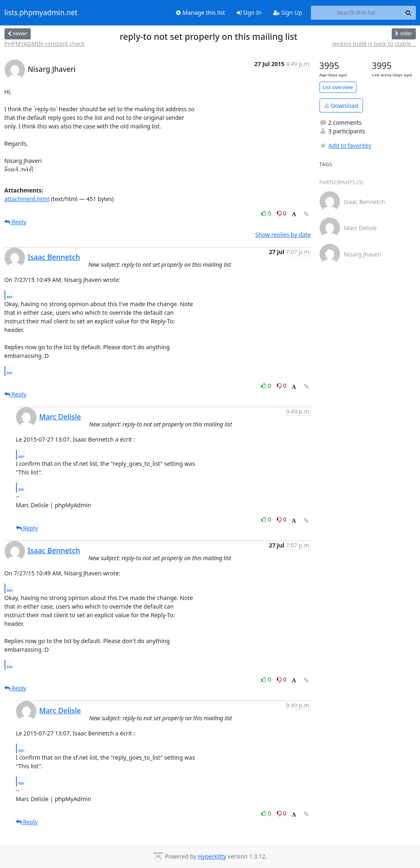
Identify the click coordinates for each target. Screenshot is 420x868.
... (10, 295)
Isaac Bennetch (54, 257)
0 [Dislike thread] (282, 213)
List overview (338, 87)
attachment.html (27, 199)
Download (341, 106)
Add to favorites (345, 145)
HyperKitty (212, 856)
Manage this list (201, 13)
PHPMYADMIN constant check (45, 44)
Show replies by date (283, 235)
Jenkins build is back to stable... (374, 44)
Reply (16, 222)
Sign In (249, 13)
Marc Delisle (60, 417)
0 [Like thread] (267, 213)
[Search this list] (356, 13)
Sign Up (288, 13)
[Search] (409, 13)
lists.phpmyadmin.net (41, 13)
